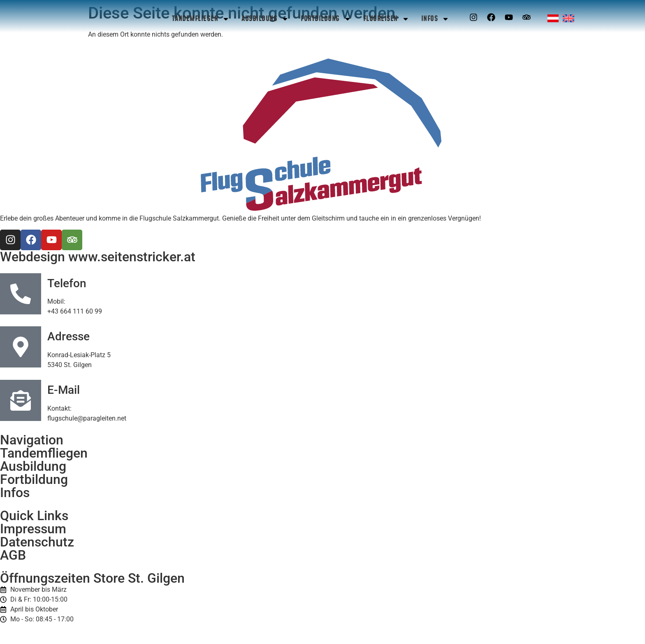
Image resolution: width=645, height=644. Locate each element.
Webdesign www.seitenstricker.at (98, 257)
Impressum (33, 529)
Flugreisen (386, 19)
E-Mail (64, 390)
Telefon (67, 283)
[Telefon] (21, 294)
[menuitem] (553, 18)
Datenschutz (37, 542)
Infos (435, 19)
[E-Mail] (21, 400)
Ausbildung (265, 19)
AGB (13, 555)
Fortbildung (326, 19)
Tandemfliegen (201, 19)
